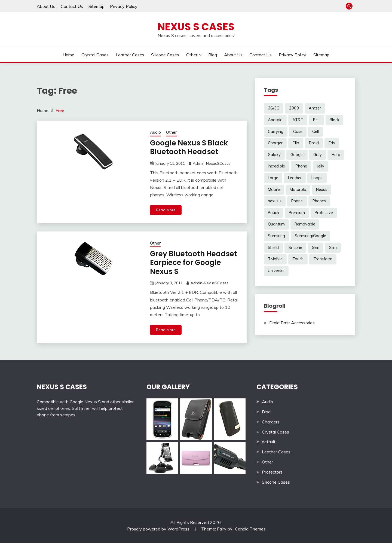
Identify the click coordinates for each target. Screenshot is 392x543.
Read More (166, 210)
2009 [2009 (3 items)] (294, 108)
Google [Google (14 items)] (297, 155)
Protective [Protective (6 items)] (324, 213)
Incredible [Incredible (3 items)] (276, 166)
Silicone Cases (165, 55)
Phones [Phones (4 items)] (319, 201)
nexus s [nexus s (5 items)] (275, 201)
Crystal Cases (95, 55)
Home (68, 55)
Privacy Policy (124, 6)
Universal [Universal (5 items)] (276, 271)
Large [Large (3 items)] (273, 178)
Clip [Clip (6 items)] (296, 143)
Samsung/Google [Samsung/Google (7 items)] (310, 236)
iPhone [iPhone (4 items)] (301, 166)
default (269, 442)
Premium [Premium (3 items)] (297, 213)
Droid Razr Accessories (292, 323)
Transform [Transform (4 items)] (323, 259)
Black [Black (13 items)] (334, 120)
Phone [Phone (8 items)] (297, 201)
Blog (213, 55)
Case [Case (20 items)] (298, 132)
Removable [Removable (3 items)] (305, 224)
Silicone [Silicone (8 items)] (295, 248)
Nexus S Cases (196, 27)
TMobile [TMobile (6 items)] (275, 259)
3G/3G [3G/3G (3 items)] (274, 108)
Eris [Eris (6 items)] (332, 143)
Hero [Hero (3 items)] (336, 155)
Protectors (272, 472)
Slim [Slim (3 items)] (333, 248)
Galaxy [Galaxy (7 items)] (274, 155)
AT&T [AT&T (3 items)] (298, 120)
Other (192, 55)
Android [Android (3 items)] (275, 120)
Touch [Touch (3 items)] (298, 259)
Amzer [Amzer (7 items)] (315, 108)
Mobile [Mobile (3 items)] (274, 190)
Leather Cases (130, 55)
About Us (46, 6)
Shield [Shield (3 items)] (273, 248)
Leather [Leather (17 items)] (295, 178)
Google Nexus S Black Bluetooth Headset (189, 147)
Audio (155, 132)
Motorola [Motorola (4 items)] (298, 190)
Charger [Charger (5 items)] (275, 143)
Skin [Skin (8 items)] (316, 248)
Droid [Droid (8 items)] (314, 143)
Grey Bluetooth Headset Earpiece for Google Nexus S (194, 263)
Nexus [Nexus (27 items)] (322, 190)
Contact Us (72, 6)
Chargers (271, 422)
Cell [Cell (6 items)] (316, 132)
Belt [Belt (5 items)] (316, 120)
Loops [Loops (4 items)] (317, 178)
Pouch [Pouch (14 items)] (273, 213)
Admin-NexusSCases (212, 163)
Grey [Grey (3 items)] (318, 155)
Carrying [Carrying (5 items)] (276, 132)
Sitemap (97, 6)
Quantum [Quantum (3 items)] (276, 224)
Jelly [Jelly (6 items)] (321, 166)
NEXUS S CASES (62, 387)
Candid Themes (250, 529)
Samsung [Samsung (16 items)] (276, 236)
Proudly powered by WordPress (159, 529)
